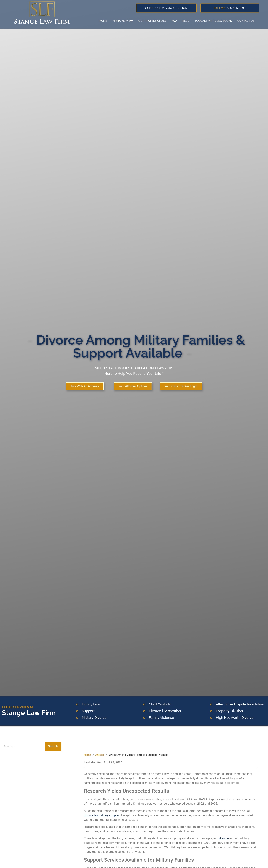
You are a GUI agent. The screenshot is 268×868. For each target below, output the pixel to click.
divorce (224, 838)
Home (103, 21)
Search (53, 746)
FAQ (174, 21)
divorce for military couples (102, 815)
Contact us (246, 21)
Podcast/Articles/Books (213, 21)
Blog (186, 21)
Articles (100, 755)
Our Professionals (152, 21)
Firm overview (122, 21)
